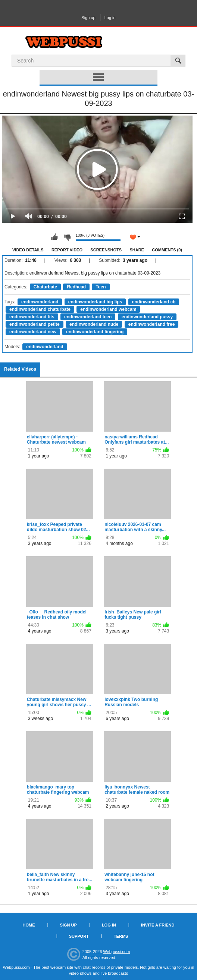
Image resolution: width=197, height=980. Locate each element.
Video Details (28, 250)
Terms (121, 936)
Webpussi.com (116, 952)
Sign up (88, 18)
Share (137, 250)
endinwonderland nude (94, 324)
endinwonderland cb (154, 302)
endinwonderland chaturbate (40, 309)
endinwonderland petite (35, 324)
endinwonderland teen (88, 317)
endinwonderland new (33, 332)
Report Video (67, 250)
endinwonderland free (152, 324)
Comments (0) (167, 250)
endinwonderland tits (32, 317)
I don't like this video (67, 237)
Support (79, 936)
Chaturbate (45, 287)
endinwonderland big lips (95, 302)
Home (29, 925)
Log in (110, 18)
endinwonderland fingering (95, 332)
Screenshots (106, 250)
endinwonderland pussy (147, 317)
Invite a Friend (158, 925)
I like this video (54, 237)
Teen (101, 287)
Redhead (76, 287)
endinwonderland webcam (108, 309)
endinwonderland (40, 302)
